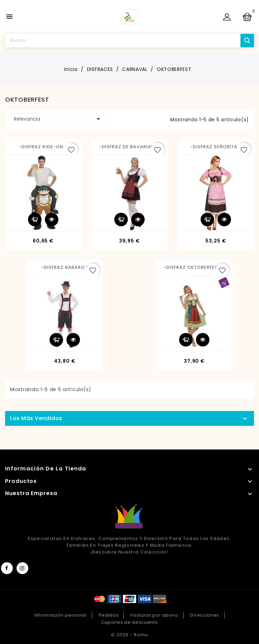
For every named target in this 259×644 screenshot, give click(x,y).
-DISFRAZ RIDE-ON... (43, 147)
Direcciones (205, 615)
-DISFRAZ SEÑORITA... (216, 147)
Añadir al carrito (35, 220)
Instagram (22, 568)
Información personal (61, 615)
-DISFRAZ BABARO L (65, 267)
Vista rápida (52, 220)
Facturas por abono (154, 615)
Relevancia (58, 119)
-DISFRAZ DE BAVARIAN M (130, 147)
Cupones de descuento (130, 622)
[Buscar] (129, 41)
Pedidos (109, 615)
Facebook (7, 568)
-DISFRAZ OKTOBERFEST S (194, 267)
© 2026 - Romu (129, 635)
